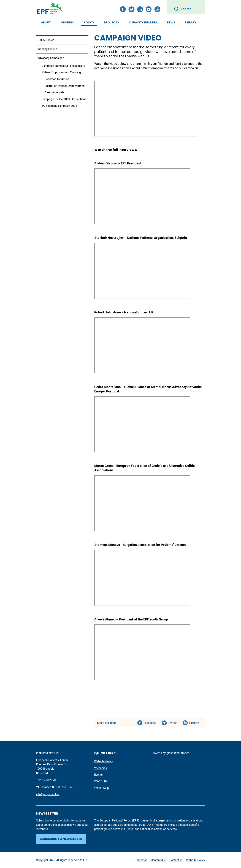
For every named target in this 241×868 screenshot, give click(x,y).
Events (98, 775)
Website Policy (104, 761)
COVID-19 (100, 781)
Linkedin (194, 722)
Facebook (150, 722)
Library (191, 22)
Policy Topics (46, 40)
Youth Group (101, 788)
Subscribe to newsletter (61, 839)
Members (67, 22)
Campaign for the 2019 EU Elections (64, 99)
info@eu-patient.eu (48, 794)
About (46, 22)
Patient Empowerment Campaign (62, 72)
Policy (89, 22)
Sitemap (142, 860)
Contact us (176, 860)
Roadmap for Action (57, 79)
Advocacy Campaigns (51, 58)
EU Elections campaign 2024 (59, 106)
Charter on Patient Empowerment (65, 86)
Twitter (173, 722)
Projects (112, 22)
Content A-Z (158, 860)
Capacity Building (143, 22)
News (171, 22)
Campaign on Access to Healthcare (63, 66)
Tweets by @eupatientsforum (171, 753)
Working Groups (47, 49)
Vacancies (101, 768)
